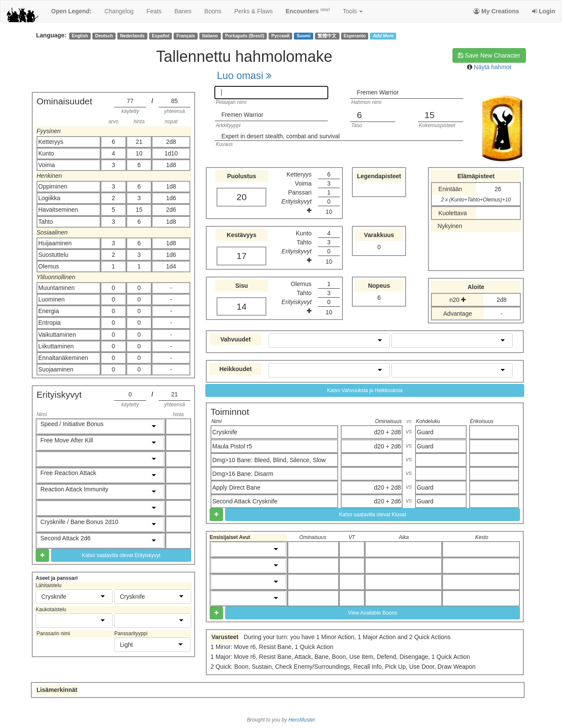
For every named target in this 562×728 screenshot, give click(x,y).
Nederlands (133, 36)
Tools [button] (353, 11)
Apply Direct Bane (236, 487)
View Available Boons (373, 613)
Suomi (304, 36)
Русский (281, 36)
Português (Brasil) (245, 36)
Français (186, 36)
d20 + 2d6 (388, 446)
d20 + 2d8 (388, 432)
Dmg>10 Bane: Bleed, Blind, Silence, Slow (269, 460)
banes (183, 11)
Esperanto (355, 36)
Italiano (210, 36)
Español (160, 36)
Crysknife (225, 432)
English (80, 36)
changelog (119, 11)
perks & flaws (253, 11)
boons (213, 11)
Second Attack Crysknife (245, 501)
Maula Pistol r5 (232, 446)
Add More (383, 36)
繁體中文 (327, 36)
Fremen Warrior (378, 92)
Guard (425, 432)
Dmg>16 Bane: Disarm (243, 474)
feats (154, 11)
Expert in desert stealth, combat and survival (280, 136)
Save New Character (489, 55)
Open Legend (71, 11)
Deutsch (104, 36)
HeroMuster (302, 720)
